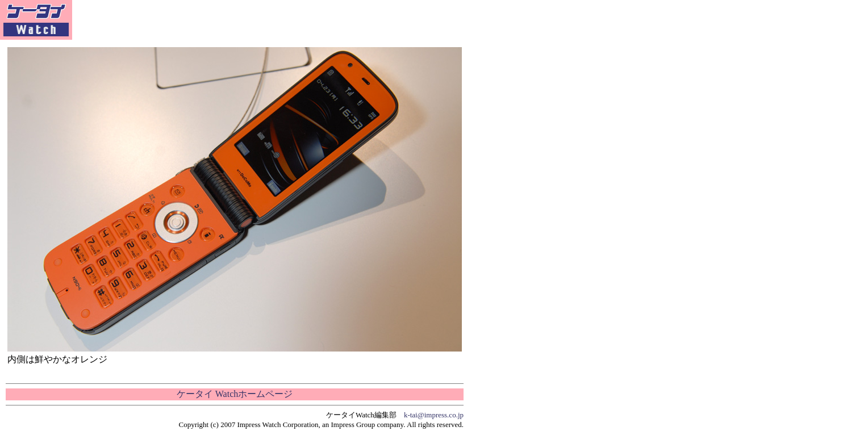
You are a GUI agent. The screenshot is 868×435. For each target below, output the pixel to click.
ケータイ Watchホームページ (235, 394)
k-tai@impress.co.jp (434, 415)
